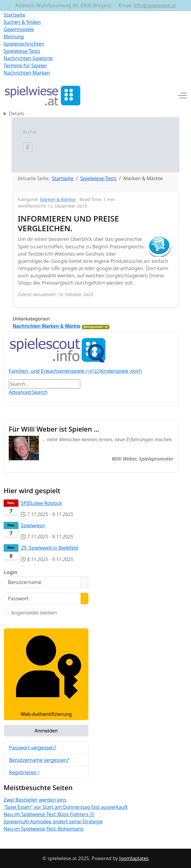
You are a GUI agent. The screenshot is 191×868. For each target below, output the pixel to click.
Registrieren (24, 772)
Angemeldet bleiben (34, 613)
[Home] (96, 113)
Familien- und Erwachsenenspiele (54, 371)
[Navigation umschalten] (12, 147)
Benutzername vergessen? (39, 760)
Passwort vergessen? (33, 748)
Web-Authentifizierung (46, 674)
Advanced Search (28, 392)
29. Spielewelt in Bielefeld (49, 548)
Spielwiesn (33, 525)
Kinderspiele (121, 371)
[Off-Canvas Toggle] (182, 95)
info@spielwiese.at (155, 5)
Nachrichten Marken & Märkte (47, 326)
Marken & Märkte (58, 199)
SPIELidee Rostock (41, 503)
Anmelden (46, 731)
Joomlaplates (134, 858)
